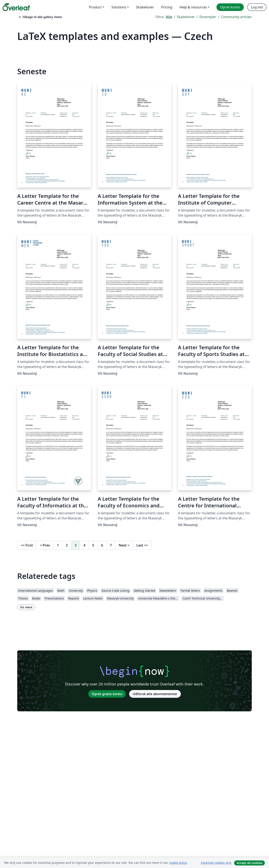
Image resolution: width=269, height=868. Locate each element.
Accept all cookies (249, 863)
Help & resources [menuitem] (193, 7)
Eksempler (208, 17)
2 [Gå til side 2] (67, 545)
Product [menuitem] (95, 7)
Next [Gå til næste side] (124, 545)
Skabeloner (186, 17)
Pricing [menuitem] (167, 7)
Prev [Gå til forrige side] (45, 545)
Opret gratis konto (107, 694)
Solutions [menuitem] (119, 7)
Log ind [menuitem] (257, 7)
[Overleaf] (16, 7)
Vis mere (26, 607)
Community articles (236, 17)
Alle (169, 17)
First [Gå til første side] (27, 545)
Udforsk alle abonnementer (155, 694)
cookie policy (178, 863)
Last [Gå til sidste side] (142, 545)
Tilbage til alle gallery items (40, 17)
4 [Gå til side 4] (84, 545)
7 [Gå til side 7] (111, 545)
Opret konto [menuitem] (230, 7)
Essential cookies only (216, 863)
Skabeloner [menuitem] (145, 7)
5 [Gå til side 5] (93, 545)
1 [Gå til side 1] (58, 545)
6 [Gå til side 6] (102, 545)
